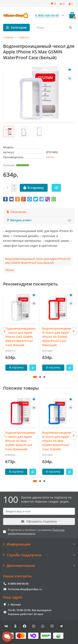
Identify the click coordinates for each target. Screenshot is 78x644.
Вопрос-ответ (39, 220)
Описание (16, 212)
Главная (8, 37)
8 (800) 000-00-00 (18, 584)
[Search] (54, 28)
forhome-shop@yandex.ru (25, 589)
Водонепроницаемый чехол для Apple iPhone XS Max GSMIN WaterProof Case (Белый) (38, 261)
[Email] (39, 511)
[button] (35, 377)
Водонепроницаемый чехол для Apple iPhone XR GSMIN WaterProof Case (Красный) (57, 337)
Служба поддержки (39, 555)
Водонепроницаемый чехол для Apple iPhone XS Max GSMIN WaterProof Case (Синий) (57, 441)
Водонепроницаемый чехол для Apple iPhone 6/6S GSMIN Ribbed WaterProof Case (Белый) (20, 337)
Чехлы (10, 270)
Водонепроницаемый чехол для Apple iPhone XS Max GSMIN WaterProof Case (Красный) (20, 441)
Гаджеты (24, 37)
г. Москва (14, 604)
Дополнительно (39, 566)
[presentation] (5, 331)
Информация (39, 544)
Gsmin (50, 157)
